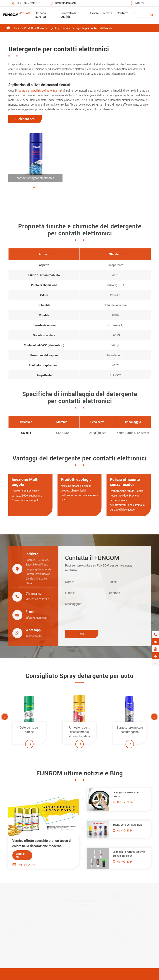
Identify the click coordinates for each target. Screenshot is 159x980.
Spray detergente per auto (52, 28)
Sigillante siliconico (20, 947)
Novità (108, 13)
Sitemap (114, 977)
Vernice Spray (17, 908)
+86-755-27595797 (28, 3)
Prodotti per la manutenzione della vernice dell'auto (33, 928)
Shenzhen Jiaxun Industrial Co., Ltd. (45, 977)
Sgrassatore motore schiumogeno (130, 733)
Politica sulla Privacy (136, 977)
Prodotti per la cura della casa (26, 941)
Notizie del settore (90, 930)
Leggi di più (17, 855)
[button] (34, 187)
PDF (71, 920)
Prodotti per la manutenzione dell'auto (31, 935)
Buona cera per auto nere (131, 825)
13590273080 (31, 636)
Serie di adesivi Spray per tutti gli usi (30, 953)
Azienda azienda (41, 15)
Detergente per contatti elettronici (92, 28)
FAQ (71, 908)
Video (71, 914)
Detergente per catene (29, 733)
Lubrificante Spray (19, 914)
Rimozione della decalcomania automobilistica (79, 735)
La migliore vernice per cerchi (129, 794)
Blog (71, 926)
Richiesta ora (25, 119)
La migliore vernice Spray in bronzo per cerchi (132, 854)
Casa (17, 28)
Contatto (123, 13)
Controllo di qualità (68, 15)
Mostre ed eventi (89, 936)
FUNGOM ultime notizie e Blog (80, 777)
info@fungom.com (66, 3)
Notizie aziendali (89, 924)
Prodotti (25, 13)
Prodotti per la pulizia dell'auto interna (38, 91)
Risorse (94, 13)
